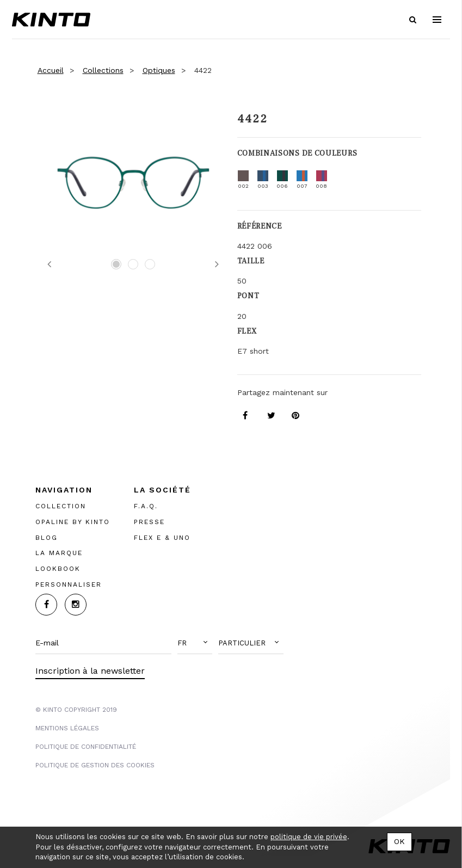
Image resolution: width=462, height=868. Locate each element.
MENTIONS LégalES (67, 728)
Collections (103, 70)
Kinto (51, 20)
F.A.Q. (146, 506)
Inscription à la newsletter (90, 671)
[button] (195, 643)
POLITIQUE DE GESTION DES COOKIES (95, 765)
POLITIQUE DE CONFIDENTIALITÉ (86, 747)
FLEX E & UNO (162, 538)
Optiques (159, 70)
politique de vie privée (309, 837)
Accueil (51, 70)
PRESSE (149, 522)
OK (399, 841)
